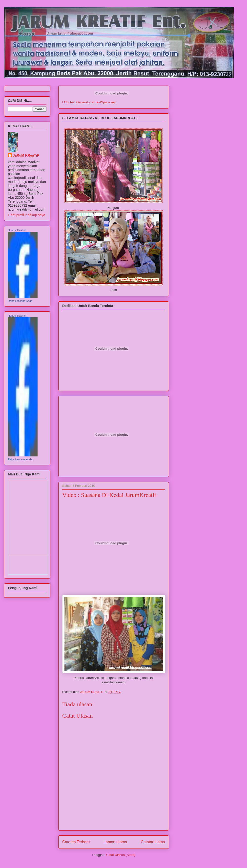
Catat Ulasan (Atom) (121, 855)
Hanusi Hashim (17, 230)
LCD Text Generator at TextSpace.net (89, 102)
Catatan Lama (153, 842)
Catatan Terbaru (76, 842)
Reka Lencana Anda (20, 301)
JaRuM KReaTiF (26, 155)
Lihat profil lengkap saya (27, 215)
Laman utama (115, 842)
